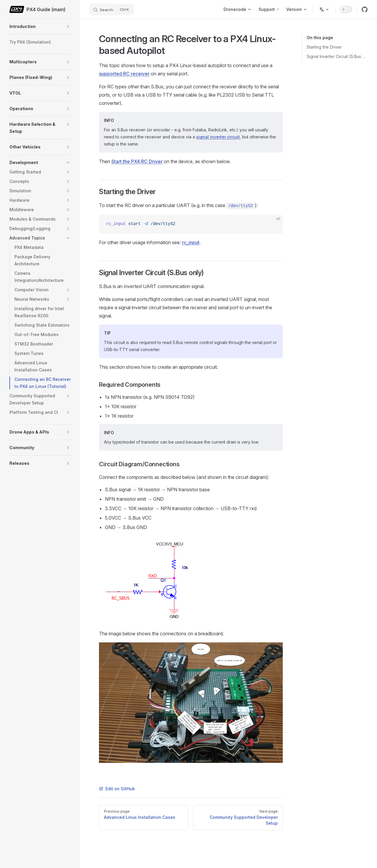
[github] (365, 9)
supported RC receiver (124, 74)
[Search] (112, 9)
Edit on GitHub (117, 789)
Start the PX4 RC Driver (137, 161)
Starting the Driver (324, 47)
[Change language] (324, 9)
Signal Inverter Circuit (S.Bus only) (337, 56)
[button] (68, 27)
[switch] (346, 9)
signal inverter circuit (218, 137)
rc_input (191, 242)
